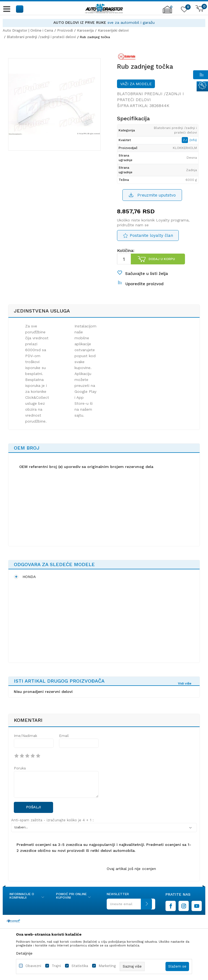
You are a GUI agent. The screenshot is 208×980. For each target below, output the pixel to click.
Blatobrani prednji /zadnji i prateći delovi (41, 37)
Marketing (107, 966)
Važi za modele (136, 84)
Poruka (20, 768)
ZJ (185, 140)
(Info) (193, 140)
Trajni (56, 966)
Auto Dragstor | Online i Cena (28, 30)
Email (64, 736)
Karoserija (85, 30)
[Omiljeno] (184, 11)
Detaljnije (24, 953)
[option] (104, 23)
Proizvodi (65, 30)
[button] (20, 9)
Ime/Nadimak (25, 736)
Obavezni (33, 966)
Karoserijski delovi (113, 30)
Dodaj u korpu (162, 259)
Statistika (80, 966)
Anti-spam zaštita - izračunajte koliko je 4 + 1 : (52, 820)
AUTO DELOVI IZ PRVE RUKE (80, 22)
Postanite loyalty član (151, 235)
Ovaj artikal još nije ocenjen (131, 869)
